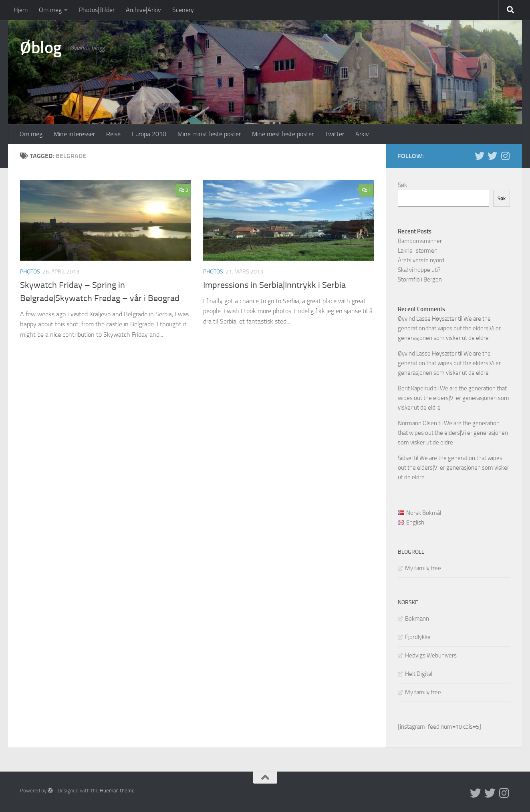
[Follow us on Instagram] (505, 156)
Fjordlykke (418, 637)
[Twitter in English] (480, 156)
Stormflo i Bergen (420, 279)
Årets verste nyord (421, 260)
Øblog (41, 48)
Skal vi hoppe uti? (419, 270)
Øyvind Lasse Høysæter (427, 319)
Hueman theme (117, 791)
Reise (113, 134)
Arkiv (362, 134)
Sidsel (405, 458)
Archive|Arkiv (143, 10)
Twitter (335, 134)
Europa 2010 (149, 134)
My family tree (423, 568)
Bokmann (417, 619)
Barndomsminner (420, 241)
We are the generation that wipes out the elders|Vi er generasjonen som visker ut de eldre (449, 328)
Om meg (50, 10)
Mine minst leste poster (209, 134)
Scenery (183, 10)
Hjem (21, 10)
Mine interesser (74, 134)
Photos (30, 272)
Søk (402, 185)
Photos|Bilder (97, 10)
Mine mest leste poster (283, 134)
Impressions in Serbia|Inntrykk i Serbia (274, 285)
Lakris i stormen (418, 251)
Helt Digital (419, 674)
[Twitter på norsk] (492, 156)
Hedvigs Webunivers (431, 655)
